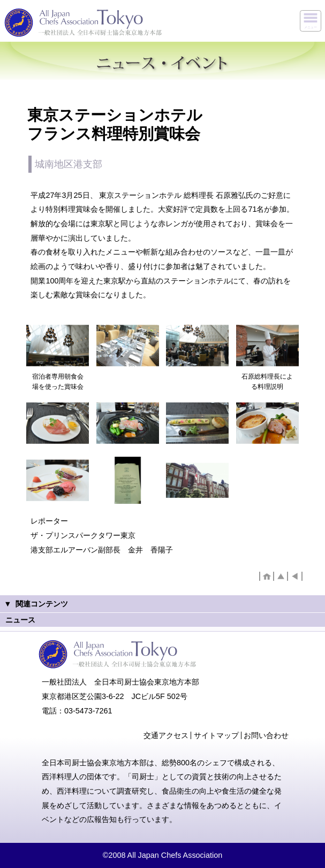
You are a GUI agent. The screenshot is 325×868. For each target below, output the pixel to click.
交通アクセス (166, 735)
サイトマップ (216, 735)
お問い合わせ (266, 735)
